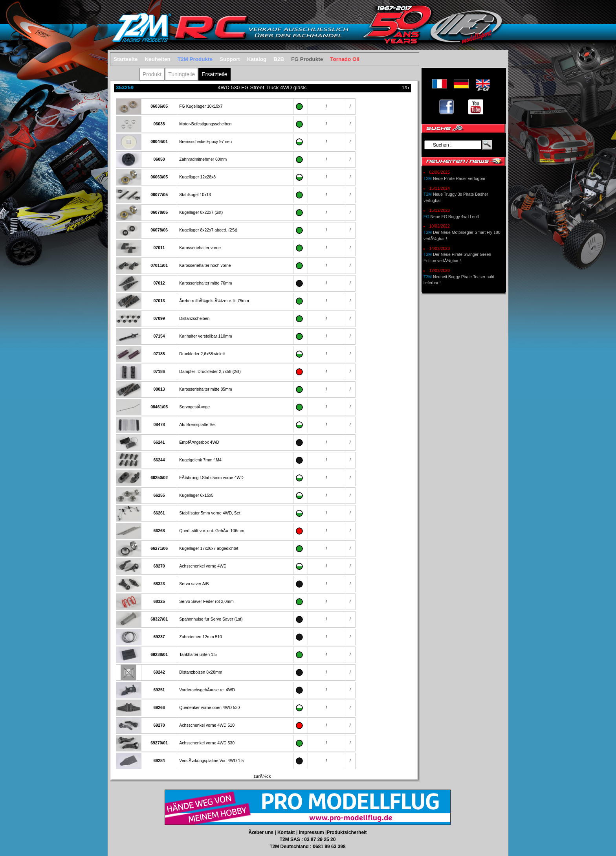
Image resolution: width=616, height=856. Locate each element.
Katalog (257, 59)
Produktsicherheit (346, 832)
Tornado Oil (345, 59)
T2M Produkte (195, 59)
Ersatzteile (214, 74)
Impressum (312, 832)
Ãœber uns (262, 832)
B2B (279, 59)
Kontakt (287, 832)
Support (230, 59)
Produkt (152, 74)
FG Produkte (307, 59)
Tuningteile (181, 74)
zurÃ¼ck (262, 776)
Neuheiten (158, 59)
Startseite (126, 59)
